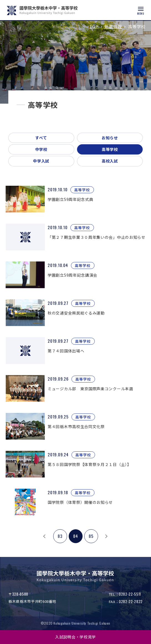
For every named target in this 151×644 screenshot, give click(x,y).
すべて (41, 138)
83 (60, 536)
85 (91, 536)
